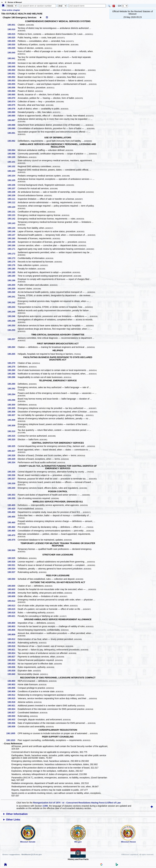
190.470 (12, 535)
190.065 (12, 95)
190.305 (12, 408)
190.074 (12, 102)
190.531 (12, 565)
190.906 (12, 688)
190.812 (12, 639)
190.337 (12, 479)
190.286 (12, 377)
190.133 (12, 215)
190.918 (12, 702)
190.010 (12, 29)
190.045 (12, 67)
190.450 (12, 512)
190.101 (12, 162)
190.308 (12, 420)
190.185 (12, 272)
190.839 (12, 671)
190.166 (12, 245)
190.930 (12, 716)
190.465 (12, 531)
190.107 (12, 188)
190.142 (12, 219)
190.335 (12, 472)
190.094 (12, 150)
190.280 (12, 370)
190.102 (12, 166)
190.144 (12, 228)
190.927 (12, 713)
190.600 (12, 586)
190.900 (12, 681)
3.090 (45, 806)
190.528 (12, 562)
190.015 (12, 34)
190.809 (12, 634)
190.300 (12, 405)
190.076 (12, 109)
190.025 (12, 41)
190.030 (12, 45)
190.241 (12, 297)
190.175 (12, 262)
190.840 (12, 674)
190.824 (12, 653)
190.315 (12, 436)
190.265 (12, 354)
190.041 (12, 58)
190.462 (12, 527)
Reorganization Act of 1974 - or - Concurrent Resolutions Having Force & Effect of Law (77, 803)
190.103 (12, 171)
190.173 (12, 258)
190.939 (12, 727)
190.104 (12, 176)
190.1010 (12, 740)
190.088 (12, 125)
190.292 (12, 389)
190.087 (12, 120)
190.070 (12, 98)
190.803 (12, 626)
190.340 (12, 488)
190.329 (12, 459)
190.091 (12, 133)
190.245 (12, 312)
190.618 (12, 613)
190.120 (12, 207)
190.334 (12, 462)
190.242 (12, 302)
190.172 (12, 254)
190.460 (12, 522)
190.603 (12, 589)
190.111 (12, 199)
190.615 (12, 609)
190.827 (12, 657)
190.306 (12, 412)
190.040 (12, 53)
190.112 (12, 202)
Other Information (17, 814)
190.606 (12, 593)
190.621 (12, 616)
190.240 (12, 292)
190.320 (12, 439)
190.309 (12, 425)
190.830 (12, 660)
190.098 (12, 154)
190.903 (12, 684)
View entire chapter (11, 10)
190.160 (12, 238)
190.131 (12, 212)
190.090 (12, 128)
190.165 (12, 242)
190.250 (12, 325)
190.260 (12, 347)
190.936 (12, 723)
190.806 (12, 630)
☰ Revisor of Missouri (13, 2)
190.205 (12, 289)
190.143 (12, 223)
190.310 (12, 431)
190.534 (12, 569)
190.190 (12, 276)
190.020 (12, 38)
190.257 (12, 339)
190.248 (12, 321)
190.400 (12, 505)
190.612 (12, 601)
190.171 (12, 249)
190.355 (12, 498)
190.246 (12, 316)
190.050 (12, 70)
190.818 (12, 646)
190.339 (12, 483)
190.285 (12, 374)
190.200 (12, 285)
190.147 (12, 235)
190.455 (12, 517)
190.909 (12, 691)
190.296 (12, 400)
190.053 (12, 81)
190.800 (12, 623)
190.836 (12, 667)
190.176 (12, 265)
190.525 (12, 558)
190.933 (12, 720)
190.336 (12, 475)
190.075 (12, 105)
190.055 (12, 84)
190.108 (12, 192)
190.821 (12, 650)
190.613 (12, 606)
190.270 (12, 363)
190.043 (12, 63)
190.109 (12, 195)
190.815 (12, 643)
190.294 (12, 394)
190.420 (12, 509)
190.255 (12, 330)
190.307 (12, 415)
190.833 (12, 664)
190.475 (12, 540)
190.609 (12, 596)
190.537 (12, 572)
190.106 (12, 185)
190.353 (12, 495)
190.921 (12, 706)
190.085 (12, 116)
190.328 (12, 455)
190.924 (12, 709)
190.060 (12, 91)
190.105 (12, 180)
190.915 (12, 698)
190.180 (12, 269)
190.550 (12, 579)
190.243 (12, 307)
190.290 (12, 384)
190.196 (12, 280)
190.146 (12, 231)
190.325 (12, 446)
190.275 (12, 367)
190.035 (12, 48)
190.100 (12, 157)
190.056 (12, 88)
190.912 (12, 695)
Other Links (13, 820)
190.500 (12, 550)
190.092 (12, 141)
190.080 (12, 112)
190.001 (12, 25)
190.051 (12, 74)
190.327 (12, 451)
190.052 (12, 77)
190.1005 (12, 733)
